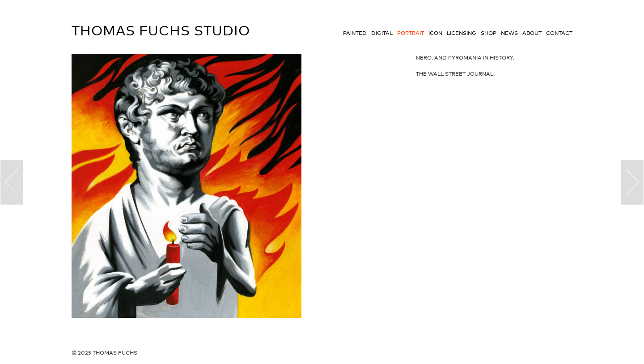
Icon (435, 33)
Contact (559, 33)
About (532, 33)
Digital (382, 33)
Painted (355, 33)
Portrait (411, 33)
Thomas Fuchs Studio (161, 30)
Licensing (462, 33)
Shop (489, 33)
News (509, 33)
